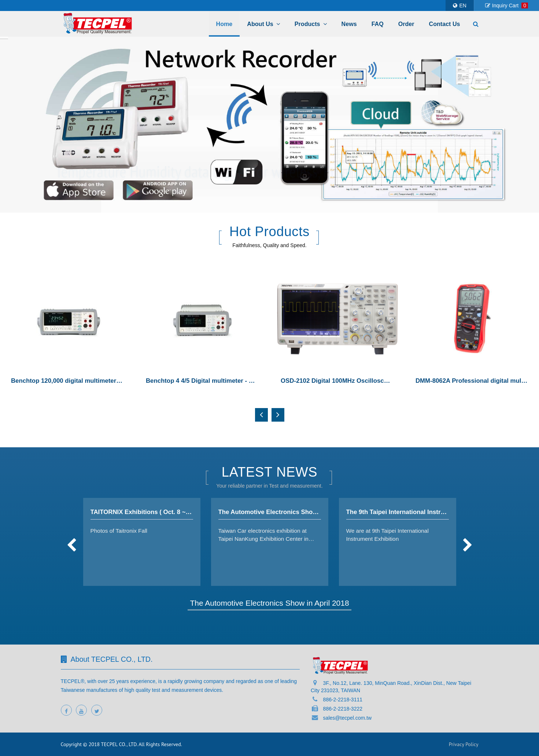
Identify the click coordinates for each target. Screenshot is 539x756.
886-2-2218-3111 (343, 700)
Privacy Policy (464, 744)
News (349, 24)
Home (224, 24)
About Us (263, 24)
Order (406, 24)
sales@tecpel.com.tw (347, 718)
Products (311, 24)
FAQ (378, 24)
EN (459, 5)
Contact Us (445, 24)
